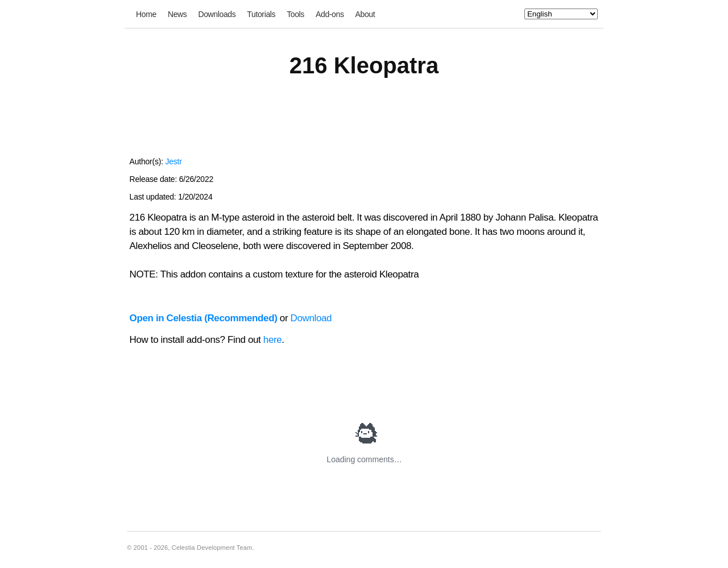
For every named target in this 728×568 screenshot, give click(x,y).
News (177, 14)
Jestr (173, 161)
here (273, 340)
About (365, 14)
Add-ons (330, 14)
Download (311, 318)
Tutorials (261, 14)
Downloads (217, 14)
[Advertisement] (364, 124)
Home (146, 14)
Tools (295, 14)
